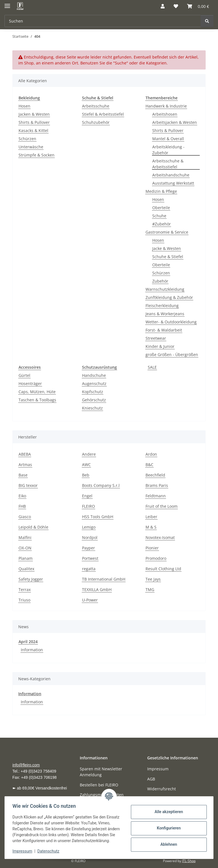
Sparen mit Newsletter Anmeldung (101, 772)
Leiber (151, 517)
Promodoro (156, 558)
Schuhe (159, 216)
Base (23, 475)
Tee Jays (153, 579)
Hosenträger (30, 383)
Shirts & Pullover (34, 122)
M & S (151, 527)
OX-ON (25, 548)
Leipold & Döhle (33, 527)
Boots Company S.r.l (101, 485)
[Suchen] (207, 21)
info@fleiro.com (26, 765)
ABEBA (25, 454)
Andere (89, 454)
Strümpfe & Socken (37, 155)
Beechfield (155, 475)
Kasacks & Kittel (33, 130)
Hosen (24, 106)
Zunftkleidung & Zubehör (169, 297)
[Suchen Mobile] (103, 21)
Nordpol (90, 537)
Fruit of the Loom (162, 506)
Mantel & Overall (168, 139)
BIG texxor (28, 485)
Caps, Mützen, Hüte (37, 392)
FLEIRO (88, 506)
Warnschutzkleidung (165, 289)
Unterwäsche (31, 147)
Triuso (24, 600)
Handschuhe (94, 375)
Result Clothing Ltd (163, 569)
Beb (86, 475)
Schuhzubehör (96, 122)
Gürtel (24, 375)
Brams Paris (157, 485)
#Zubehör (162, 224)
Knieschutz (92, 408)
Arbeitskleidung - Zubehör (168, 150)
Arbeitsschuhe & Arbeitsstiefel (168, 164)
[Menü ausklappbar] (7, 4)
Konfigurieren (167, 825)
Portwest (90, 558)
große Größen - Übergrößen (172, 354)
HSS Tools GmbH (98, 517)
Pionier (152, 548)
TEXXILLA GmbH (97, 590)
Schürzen (27, 139)
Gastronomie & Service (167, 232)
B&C (149, 465)
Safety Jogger (31, 579)
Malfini (25, 537)
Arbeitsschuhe (96, 106)
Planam (26, 558)
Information (32, 650)
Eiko (22, 496)
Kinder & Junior (160, 346)
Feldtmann (156, 496)
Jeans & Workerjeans (165, 314)
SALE (152, 367)
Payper (88, 548)
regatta (89, 569)
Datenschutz (50, 851)
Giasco (25, 517)
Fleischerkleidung (162, 306)
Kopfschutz (93, 392)
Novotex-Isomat (160, 537)
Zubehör (160, 281)
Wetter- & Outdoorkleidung (171, 322)
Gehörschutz (94, 400)
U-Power (90, 600)
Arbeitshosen (165, 114)
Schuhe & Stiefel (168, 257)
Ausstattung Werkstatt (173, 183)
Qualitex (26, 569)
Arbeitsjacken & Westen (175, 122)
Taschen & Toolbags (37, 400)
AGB (151, 779)
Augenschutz (94, 383)
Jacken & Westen (34, 114)
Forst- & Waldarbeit (164, 330)
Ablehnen (167, 842)
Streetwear (156, 338)
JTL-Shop (189, 861)
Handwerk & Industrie (166, 106)
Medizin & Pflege (161, 191)
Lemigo (89, 527)
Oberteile (161, 208)
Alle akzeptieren (167, 809)
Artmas (25, 465)
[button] (163, 6)
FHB (22, 506)
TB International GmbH (104, 579)
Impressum (24, 851)
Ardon (151, 454)
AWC (86, 465)
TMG (150, 590)
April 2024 (28, 642)
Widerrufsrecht (162, 789)
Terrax (25, 590)
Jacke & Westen (167, 248)
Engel (87, 496)
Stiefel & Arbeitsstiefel (103, 114)
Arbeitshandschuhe (171, 175)
